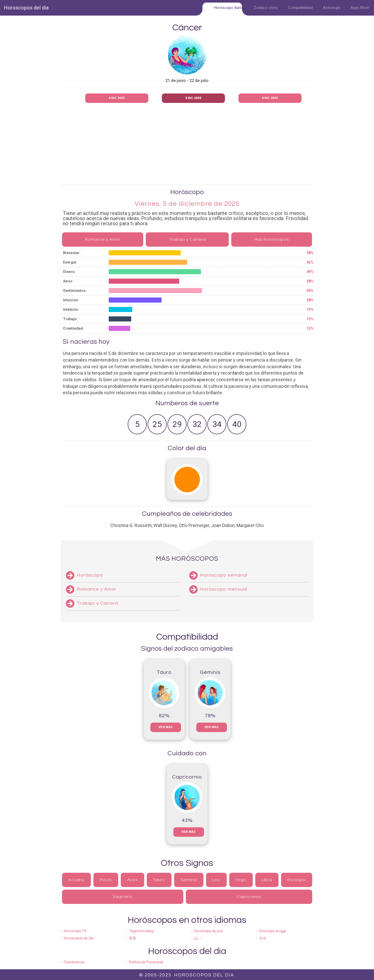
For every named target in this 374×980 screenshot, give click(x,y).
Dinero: (69, 272)
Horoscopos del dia (26, 8)
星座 (132, 938)
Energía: (70, 262)
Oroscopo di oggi (273, 931)
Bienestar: (72, 253)
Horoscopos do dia (79, 938)
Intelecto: (71, 309)
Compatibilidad (300, 8)
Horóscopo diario (229, 8)
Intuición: (71, 300)
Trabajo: (70, 319)
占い (198, 938)
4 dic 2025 (117, 98)
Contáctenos (74, 962)
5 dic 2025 (193, 98)
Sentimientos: (75, 291)
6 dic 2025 (270, 98)
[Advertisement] (202, 145)
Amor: (68, 281)
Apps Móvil (360, 8)
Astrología (332, 8)
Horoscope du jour (209, 931)
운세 (263, 938)
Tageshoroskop (141, 931)
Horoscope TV (75, 931)
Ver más (166, 727)
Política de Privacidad (146, 962)
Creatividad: (74, 328)
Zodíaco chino (266, 8)
